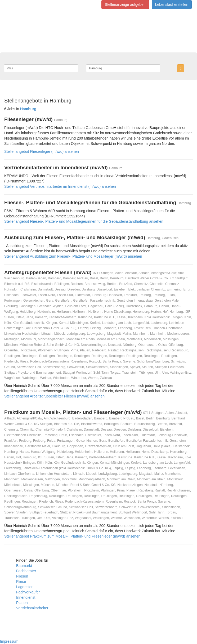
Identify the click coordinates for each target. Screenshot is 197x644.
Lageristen (25, 587)
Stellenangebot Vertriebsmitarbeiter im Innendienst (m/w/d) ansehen (60, 186)
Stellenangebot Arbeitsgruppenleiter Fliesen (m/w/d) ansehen (54, 396)
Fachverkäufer (28, 592)
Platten (22, 603)
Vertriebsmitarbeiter (32, 608)
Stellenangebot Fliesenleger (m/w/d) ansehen (42, 151)
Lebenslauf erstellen (172, 5)
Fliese (21, 582)
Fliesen (22, 576)
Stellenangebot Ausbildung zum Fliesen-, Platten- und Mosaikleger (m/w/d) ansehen (73, 256)
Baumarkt (24, 566)
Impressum (9, 641)
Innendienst (26, 597)
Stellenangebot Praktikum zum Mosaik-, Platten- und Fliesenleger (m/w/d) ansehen (72, 536)
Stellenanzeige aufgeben (125, 5)
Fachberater (26, 571)
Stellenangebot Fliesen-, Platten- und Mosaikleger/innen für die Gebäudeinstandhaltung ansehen (84, 221)
